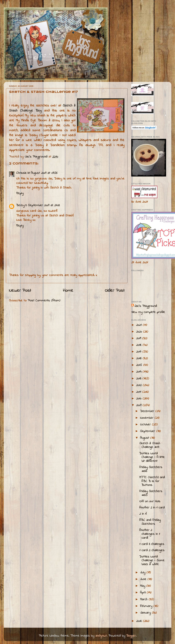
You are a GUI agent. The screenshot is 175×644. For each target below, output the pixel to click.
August (145, 438)
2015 (140, 365)
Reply (20, 193)
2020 (140, 332)
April (143, 593)
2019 (139, 338)
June (144, 579)
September (148, 431)
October (146, 425)
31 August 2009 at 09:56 (42, 173)
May (143, 586)
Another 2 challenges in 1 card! (150, 534)
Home (68, 291)
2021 (139, 325)
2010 (139, 399)
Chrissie (21, 173)
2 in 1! (143, 514)
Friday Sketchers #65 (151, 493)
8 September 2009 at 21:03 (42, 205)
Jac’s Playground (146, 306)
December (148, 411)
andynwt (101, 636)
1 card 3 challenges (152, 544)
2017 (139, 352)
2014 (139, 372)
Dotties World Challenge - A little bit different (152, 457)
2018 (139, 345)
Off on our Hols (150, 501)
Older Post (115, 291)
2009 (139, 405)
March (144, 600)
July (143, 573)
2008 (139, 621)
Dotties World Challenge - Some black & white (152, 561)
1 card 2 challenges (152, 550)
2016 (139, 358)
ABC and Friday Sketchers (150, 522)
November (147, 418)
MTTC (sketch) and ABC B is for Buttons (152, 481)
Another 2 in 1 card (152, 508)
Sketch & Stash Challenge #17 (150, 445)
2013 (139, 379)
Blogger (131, 636)
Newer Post (20, 291)
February (147, 606)
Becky (20, 205)
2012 (139, 385)
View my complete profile (148, 312)
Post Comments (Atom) (44, 301)
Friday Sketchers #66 (151, 469)
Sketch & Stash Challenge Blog (42, 108)
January (146, 613)
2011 (139, 392)
